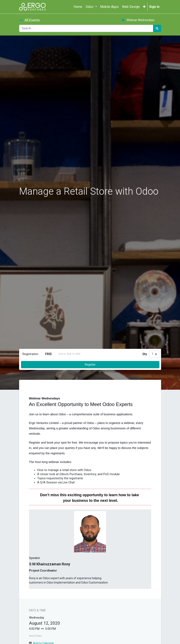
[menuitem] (78, 7)
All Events (30, 20)
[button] (144, 7)
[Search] (157, 28)
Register (90, 365)
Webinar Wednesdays (138, 20)
